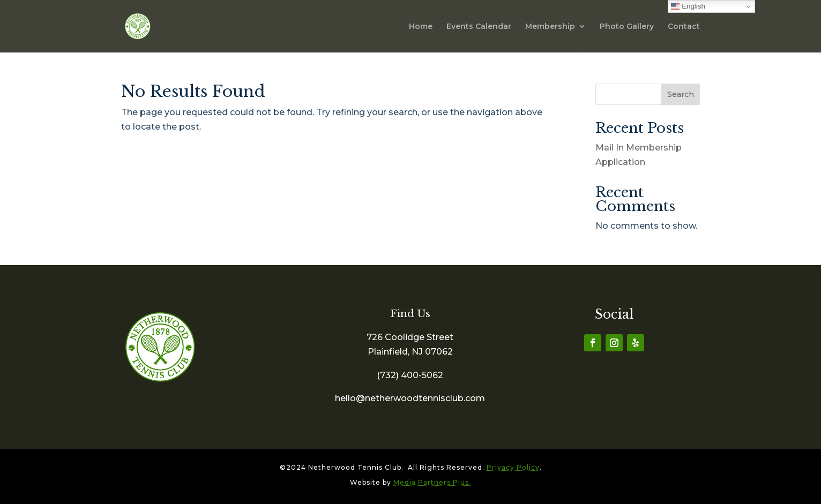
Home (421, 27)
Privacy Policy (513, 467)
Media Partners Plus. (432, 482)
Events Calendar (479, 27)
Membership (550, 27)
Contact (684, 27)
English (688, 6)
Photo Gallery (627, 27)
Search (681, 94)
